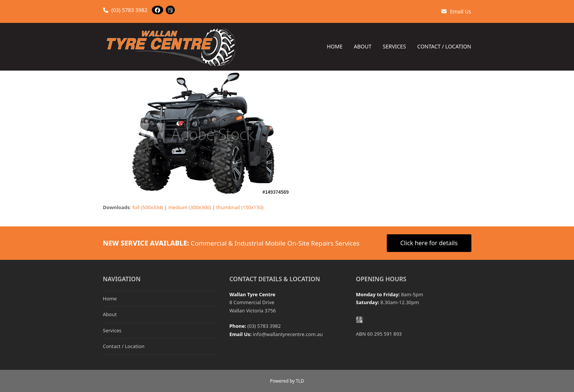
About (110, 314)
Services (112, 330)
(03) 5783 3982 (125, 10)
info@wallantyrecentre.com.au (288, 334)
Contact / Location (124, 346)
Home (110, 299)
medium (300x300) (190, 207)
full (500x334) (148, 207)
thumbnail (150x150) (240, 207)
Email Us (456, 11)
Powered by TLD (287, 381)
